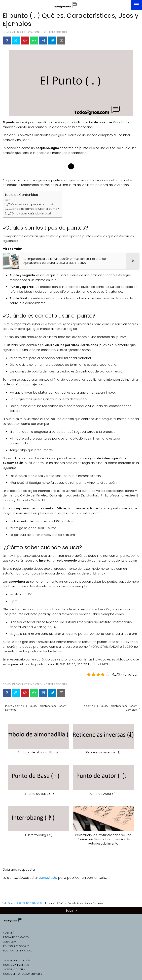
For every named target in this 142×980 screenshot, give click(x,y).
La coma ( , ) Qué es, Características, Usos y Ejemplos (110, 708)
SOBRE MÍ (9, 933)
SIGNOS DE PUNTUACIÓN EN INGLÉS (23, 974)
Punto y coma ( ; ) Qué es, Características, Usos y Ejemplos (35, 708)
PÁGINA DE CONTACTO (16, 937)
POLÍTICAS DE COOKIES (16, 946)
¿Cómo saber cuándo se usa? (29, 213)
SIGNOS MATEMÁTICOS (16, 965)
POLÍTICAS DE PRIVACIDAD (18, 951)
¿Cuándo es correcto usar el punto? (33, 209)
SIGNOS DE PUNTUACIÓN (17, 960)
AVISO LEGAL (10, 942)
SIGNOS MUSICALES (14, 969)
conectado (48, 878)
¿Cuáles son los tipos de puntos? (30, 204)
